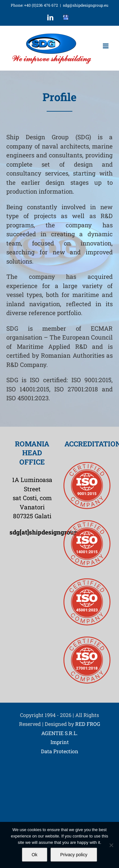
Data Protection (60, 751)
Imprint (60, 742)
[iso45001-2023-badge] (87, 581)
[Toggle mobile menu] (106, 46)
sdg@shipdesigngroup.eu (86, 5)
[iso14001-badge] (87, 523)
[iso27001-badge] (87, 640)
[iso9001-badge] (87, 465)
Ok (35, 855)
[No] (111, 845)
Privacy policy (74, 855)
